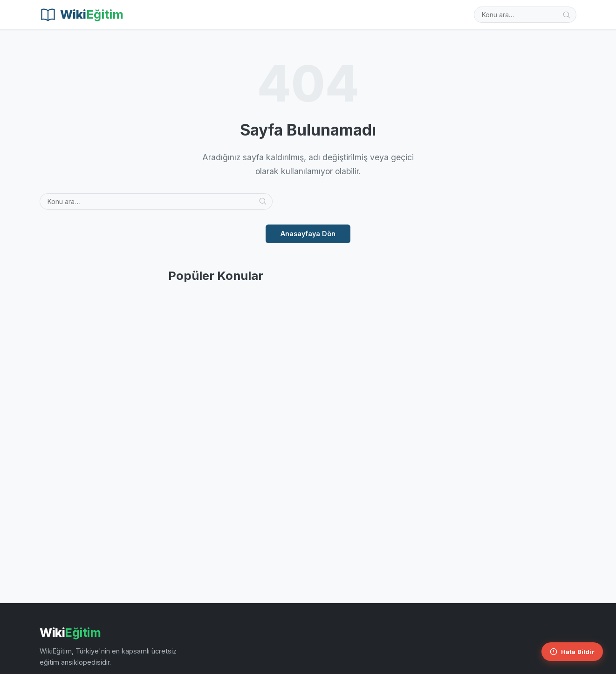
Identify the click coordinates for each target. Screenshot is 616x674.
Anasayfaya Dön (308, 234)
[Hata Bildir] (572, 652)
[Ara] (567, 15)
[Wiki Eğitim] (82, 15)
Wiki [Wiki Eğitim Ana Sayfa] (70, 633)
